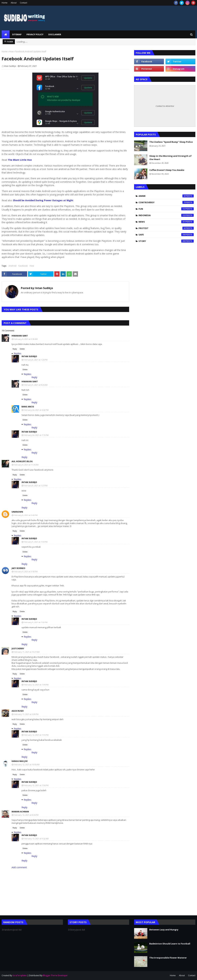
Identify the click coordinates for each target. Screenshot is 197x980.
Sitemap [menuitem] (17, 34)
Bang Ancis (28, 407)
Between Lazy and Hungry (164, 930)
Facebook (23, 266)
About (14, 3)
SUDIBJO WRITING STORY (14, 28)
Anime (166, 196)
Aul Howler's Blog (22, 461)
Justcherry (18, 649)
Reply (15, 349)
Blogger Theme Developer (55, 975)
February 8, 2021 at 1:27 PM (36, 486)
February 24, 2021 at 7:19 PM (36, 435)
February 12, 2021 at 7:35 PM (36, 735)
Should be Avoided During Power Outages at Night (43, 200)
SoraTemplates (20, 975)
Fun (166, 209)
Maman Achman (20, 812)
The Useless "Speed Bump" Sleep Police (171, 142)
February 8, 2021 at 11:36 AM (26, 465)
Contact (24, 3)
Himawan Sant (20, 336)
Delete (22, 349)
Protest (166, 228)
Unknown (17, 512)
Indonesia (166, 215)
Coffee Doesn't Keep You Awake (167, 170)
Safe (166, 235)
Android (12, 266)
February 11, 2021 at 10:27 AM (27, 652)
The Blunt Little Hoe (20, 160)
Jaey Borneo (18, 568)
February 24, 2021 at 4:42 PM (36, 410)
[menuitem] (6, 34)
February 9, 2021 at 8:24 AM (36, 385)
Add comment (19, 867)
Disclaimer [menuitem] (55, 34)
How (11, 52)
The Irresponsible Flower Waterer (168, 958)
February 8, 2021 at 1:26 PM (36, 360)
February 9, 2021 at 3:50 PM (26, 572)
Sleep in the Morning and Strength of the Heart (170, 158)
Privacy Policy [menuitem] (35, 34)
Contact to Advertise (165, 106)
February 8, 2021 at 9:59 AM (26, 339)
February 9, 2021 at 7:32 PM (36, 622)
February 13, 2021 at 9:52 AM (36, 839)
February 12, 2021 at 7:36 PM (36, 685)
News (166, 222)
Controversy (166, 202)
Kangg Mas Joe (20, 761)
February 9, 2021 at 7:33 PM (36, 542)
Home (5, 3)
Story (166, 241)
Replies (18, 353)
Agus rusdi (18, 711)
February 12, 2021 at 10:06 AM (27, 764)
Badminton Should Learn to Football (170, 944)
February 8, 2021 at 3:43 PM (26, 515)
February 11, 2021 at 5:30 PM (26, 714)
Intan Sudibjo (10, 66)
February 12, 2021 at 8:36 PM (26, 815)
